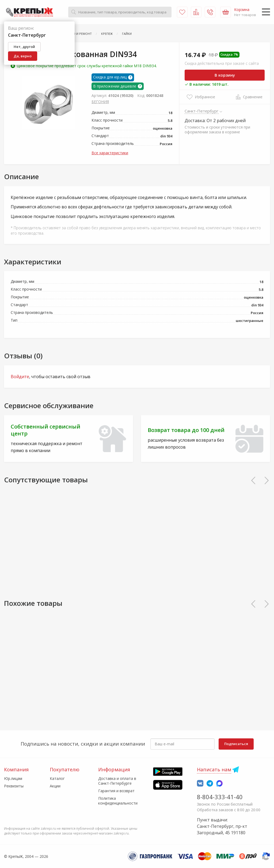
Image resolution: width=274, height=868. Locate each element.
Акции (55, 786)
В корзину (225, 75)
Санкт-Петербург (202, 111)
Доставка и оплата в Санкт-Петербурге (117, 781)
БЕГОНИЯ (100, 102)
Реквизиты (14, 786)
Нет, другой (24, 47)
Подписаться (236, 744)
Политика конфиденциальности (118, 801)
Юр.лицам (13, 778)
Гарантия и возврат (116, 791)
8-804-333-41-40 (220, 797)
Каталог (57, 778)
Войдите (20, 377)
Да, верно (23, 56)
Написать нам (214, 769)
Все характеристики (110, 153)
